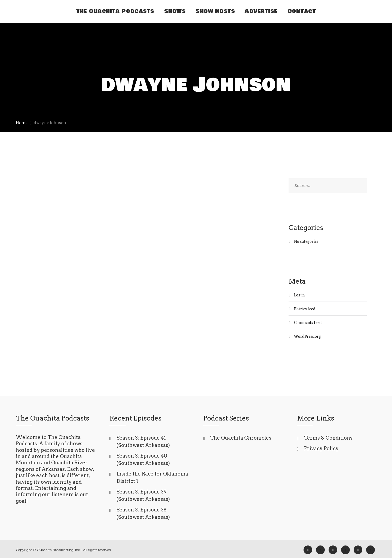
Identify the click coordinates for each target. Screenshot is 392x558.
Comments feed (308, 322)
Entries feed (305, 309)
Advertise (261, 11)
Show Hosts (215, 11)
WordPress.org (307, 336)
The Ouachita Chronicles (241, 438)
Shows (175, 11)
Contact (302, 11)
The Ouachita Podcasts (115, 11)
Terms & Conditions (328, 438)
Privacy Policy (321, 448)
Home (22, 122)
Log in (299, 295)
